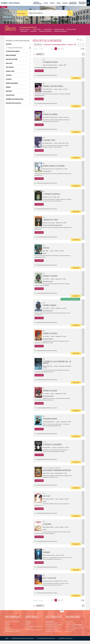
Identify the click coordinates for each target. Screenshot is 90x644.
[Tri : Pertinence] (40, 54)
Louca (46, 507)
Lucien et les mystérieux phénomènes (54, 227)
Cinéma (7, 633)
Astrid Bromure (48, 173)
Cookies (68, 635)
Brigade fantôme (49, 92)
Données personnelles (77, 635)
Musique (7, 631)
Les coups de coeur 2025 (52, 635)
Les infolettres (29, 635)
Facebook (28, 628)
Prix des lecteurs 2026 (51, 633)
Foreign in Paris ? (70, 633)
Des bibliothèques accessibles (74, 631)
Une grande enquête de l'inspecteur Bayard (55, 67)
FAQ (67, 628)
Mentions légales (70, 636)
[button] (88, 3)
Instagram (28, 630)
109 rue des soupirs (49, 283)
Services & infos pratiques (12, 628)
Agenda (7, 630)
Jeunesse (7, 635)
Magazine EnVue (70, 630)
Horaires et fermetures (52, 630)
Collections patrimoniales (12, 636)
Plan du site (69, 638)
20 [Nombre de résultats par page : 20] (82, 49)
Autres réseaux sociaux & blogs (34, 633)
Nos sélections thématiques (53, 631)
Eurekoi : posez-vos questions (33, 636)
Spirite (46, 255)
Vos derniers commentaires (53, 638)
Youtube (28, 631)
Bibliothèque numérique (12, 638)
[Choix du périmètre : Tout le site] (22, 13)
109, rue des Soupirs (49, 398)
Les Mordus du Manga (52, 636)
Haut (62, 617)
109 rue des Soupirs (49, 340)
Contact (71, 628)
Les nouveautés (50, 628)
